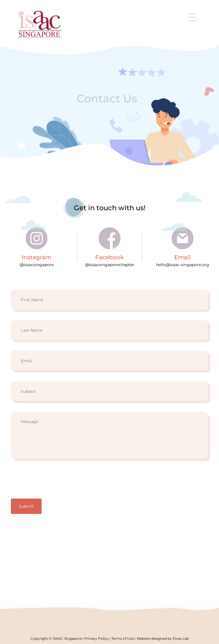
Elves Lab (181, 638)
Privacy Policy (97, 638)
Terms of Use (123, 638)
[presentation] (54, 481)
